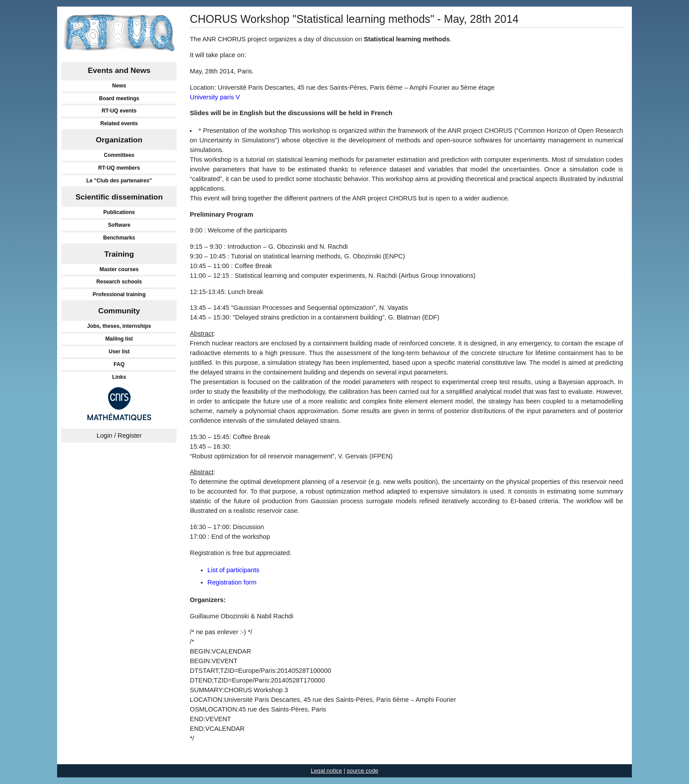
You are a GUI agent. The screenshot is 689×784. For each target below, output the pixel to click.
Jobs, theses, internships (119, 326)
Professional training (119, 294)
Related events (119, 123)
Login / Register (119, 436)
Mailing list (119, 339)
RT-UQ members (119, 168)
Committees (119, 155)
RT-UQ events (119, 111)
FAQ (119, 364)
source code (363, 771)
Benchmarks (119, 238)
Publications (119, 212)
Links (119, 377)
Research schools (119, 282)
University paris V (215, 97)
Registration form (232, 582)
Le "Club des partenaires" (119, 181)
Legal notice (326, 771)
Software (119, 225)
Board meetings (119, 98)
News (119, 86)
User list (119, 352)
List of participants (233, 570)
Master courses (119, 269)
